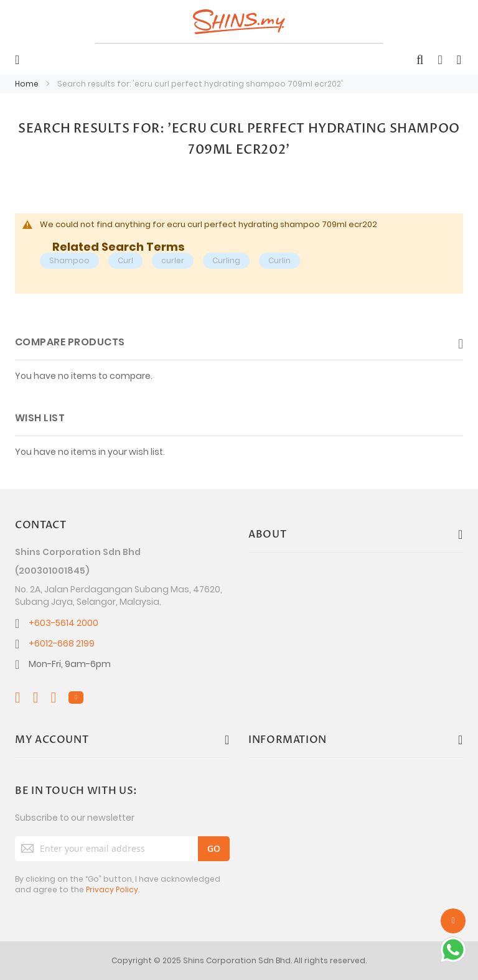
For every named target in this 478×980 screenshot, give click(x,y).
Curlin (279, 260)
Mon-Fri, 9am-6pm (70, 664)
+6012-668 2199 (62, 643)
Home (28, 84)
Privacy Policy (112, 889)
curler (173, 260)
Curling (226, 260)
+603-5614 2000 (63, 623)
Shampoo (69, 260)
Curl (125, 260)
